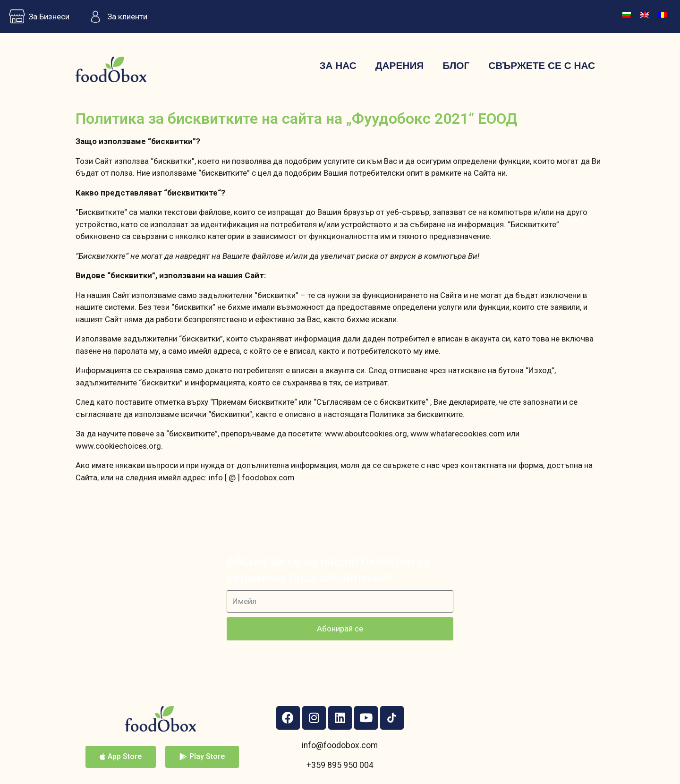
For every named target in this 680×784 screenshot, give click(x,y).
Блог (456, 65)
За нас (338, 65)
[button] (121, 757)
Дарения (400, 65)
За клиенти (115, 17)
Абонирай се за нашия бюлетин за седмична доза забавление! (328, 570)
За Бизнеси (37, 17)
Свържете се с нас (542, 65)
